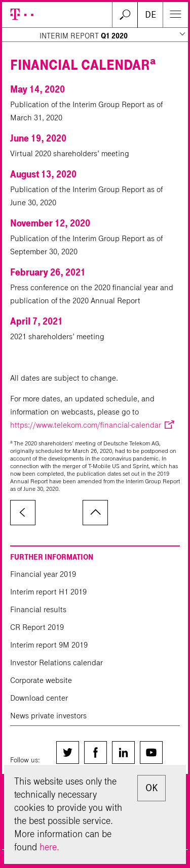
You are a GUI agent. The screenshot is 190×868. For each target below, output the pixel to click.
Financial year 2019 (43, 574)
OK (151, 788)
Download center (39, 698)
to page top (95, 513)
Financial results (38, 609)
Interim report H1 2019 (48, 592)
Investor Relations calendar (56, 663)
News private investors (48, 716)
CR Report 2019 (37, 627)
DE (150, 15)
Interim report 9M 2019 (49, 645)
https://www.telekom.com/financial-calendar (86, 425)
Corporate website (41, 680)
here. (49, 847)
